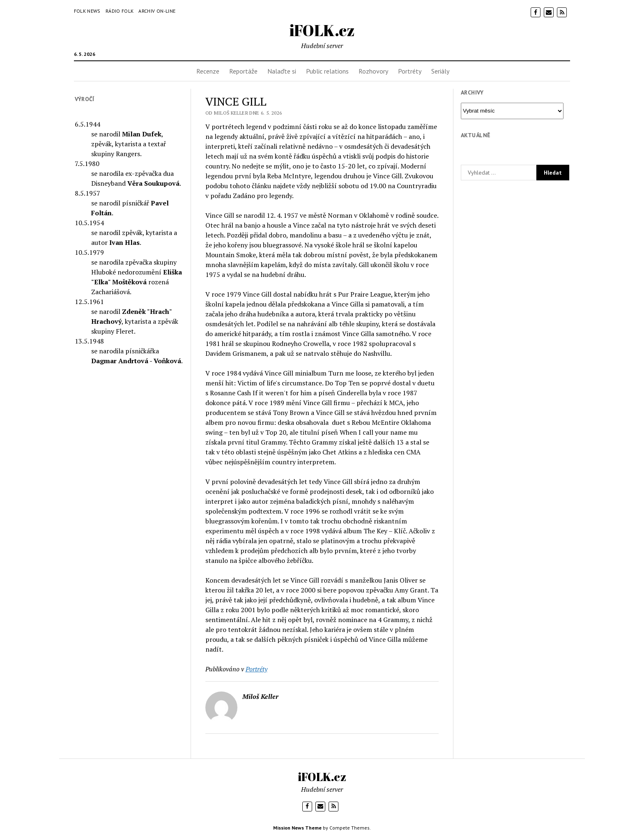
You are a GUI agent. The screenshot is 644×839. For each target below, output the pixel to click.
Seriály (440, 71)
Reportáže (243, 71)
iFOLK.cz (322, 30)
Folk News (87, 11)
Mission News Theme (297, 828)
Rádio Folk (120, 11)
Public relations (327, 71)
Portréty (410, 71)
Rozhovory (373, 71)
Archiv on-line (157, 11)
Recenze (208, 71)
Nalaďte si (282, 71)
